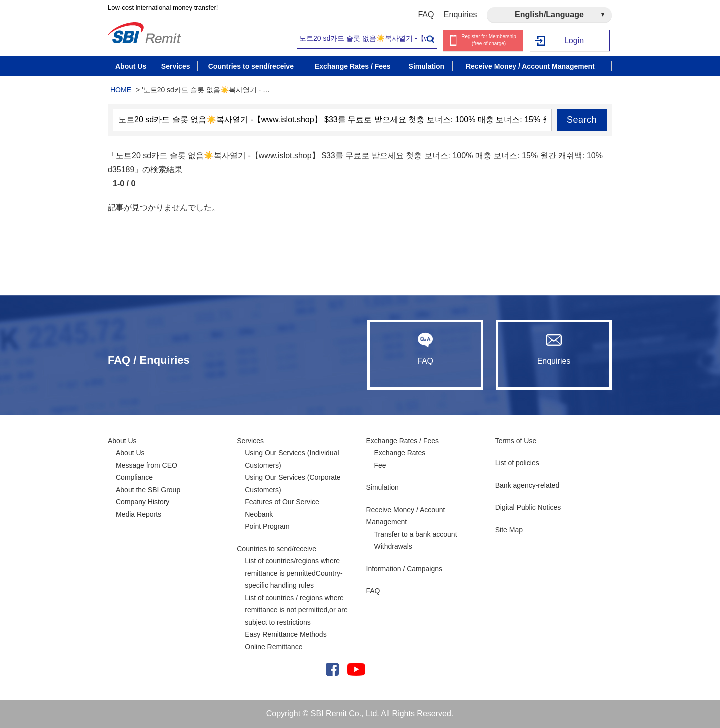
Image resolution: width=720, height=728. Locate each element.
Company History (143, 502)
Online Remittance (274, 647)
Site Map (509, 530)
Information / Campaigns (405, 569)
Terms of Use (516, 441)
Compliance (134, 477)
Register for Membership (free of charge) (489, 40)
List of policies (517, 463)
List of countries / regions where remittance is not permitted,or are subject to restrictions (296, 610)
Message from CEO (147, 465)
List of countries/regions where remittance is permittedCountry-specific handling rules (294, 573)
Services (250, 441)
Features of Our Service (282, 502)
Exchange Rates (400, 453)
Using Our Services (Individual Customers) (292, 459)
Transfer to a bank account (416, 534)
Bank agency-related (527, 485)
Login (574, 40)
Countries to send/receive (277, 549)
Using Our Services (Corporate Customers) (293, 484)
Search (582, 120)
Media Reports (139, 514)
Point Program (267, 526)
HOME (121, 90)
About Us (122, 441)
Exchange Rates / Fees (403, 441)
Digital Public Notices (528, 507)
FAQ (426, 14)
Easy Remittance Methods (286, 634)
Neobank (259, 514)
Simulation (383, 487)
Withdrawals (393, 546)
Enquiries (461, 14)
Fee (380, 465)
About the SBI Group (148, 490)
